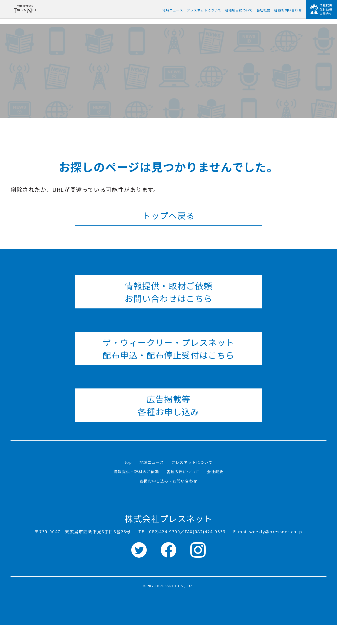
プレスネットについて (192, 462)
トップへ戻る (168, 215)
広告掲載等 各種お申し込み (168, 405)
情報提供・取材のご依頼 (136, 472)
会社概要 (215, 472)
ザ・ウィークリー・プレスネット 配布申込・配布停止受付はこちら (168, 348)
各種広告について (183, 472)
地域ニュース (152, 462)
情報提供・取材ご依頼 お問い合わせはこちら (168, 292)
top (128, 462)
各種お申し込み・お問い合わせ (168, 481)
